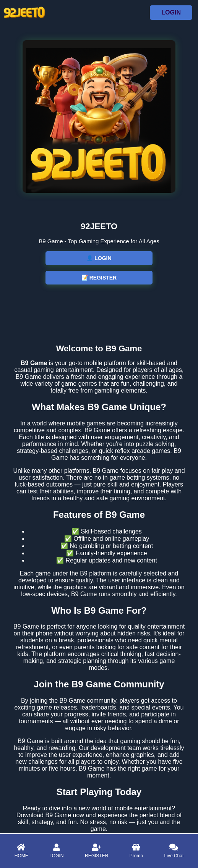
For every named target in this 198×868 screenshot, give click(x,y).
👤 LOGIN (99, 258)
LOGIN (171, 12)
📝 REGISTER (99, 278)
